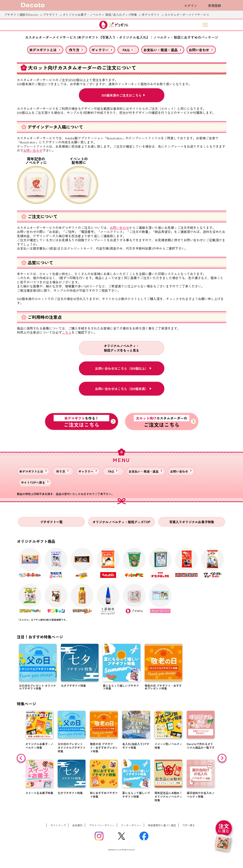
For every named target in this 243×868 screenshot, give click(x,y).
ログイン (191, 5)
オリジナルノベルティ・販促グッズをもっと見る (121, 348)
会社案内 (77, 825)
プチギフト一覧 (51, 522)
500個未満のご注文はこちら (122, 95)
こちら (67, 332)
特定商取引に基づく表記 (162, 825)
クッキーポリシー (131, 825)
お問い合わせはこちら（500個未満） (122, 389)
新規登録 (215, 5)
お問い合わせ (33, 150)
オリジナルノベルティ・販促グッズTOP (121, 522)
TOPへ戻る (189, 825)
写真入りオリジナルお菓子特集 (192, 522)
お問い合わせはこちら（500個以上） (122, 368)
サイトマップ (58, 825)
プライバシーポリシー (102, 825)
